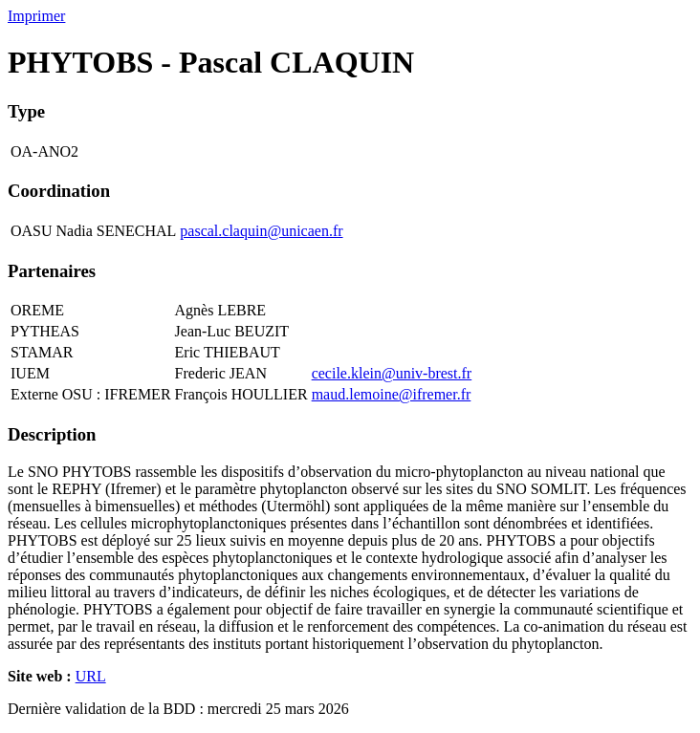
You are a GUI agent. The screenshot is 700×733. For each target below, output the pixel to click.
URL (91, 676)
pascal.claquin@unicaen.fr (261, 231)
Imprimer (36, 16)
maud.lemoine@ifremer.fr (392, 394)
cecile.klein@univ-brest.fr (392, 373)
